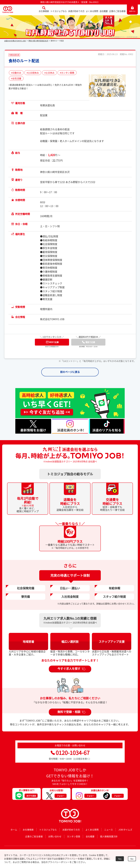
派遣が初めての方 (76, 11)
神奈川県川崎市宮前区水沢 (38, 41)
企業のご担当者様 (117, 11)
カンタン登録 (74, 836)
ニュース (108, 830)
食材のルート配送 (24, 61)
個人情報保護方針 (109, 836)
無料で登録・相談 (69, 712)
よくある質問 (92, 11)
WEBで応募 (52, 342)
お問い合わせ (55, 836)
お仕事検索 (44, 11)
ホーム (14, 830)
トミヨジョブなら (59, 11)
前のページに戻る (70, 372)
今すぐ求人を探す (69, 669)
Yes (120, 859)
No (132, 859)
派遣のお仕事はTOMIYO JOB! (15, 41)
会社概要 (104, 11)
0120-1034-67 (70, 753)
